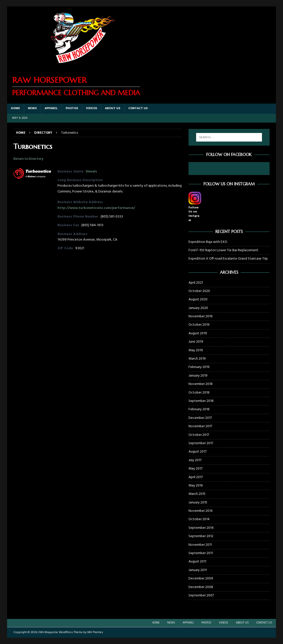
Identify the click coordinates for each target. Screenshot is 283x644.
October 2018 (199, 393)
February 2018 (199, 409)
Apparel (51, 108)
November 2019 (201, 316)
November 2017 (200, 426)
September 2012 (201, 536)
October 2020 (199, 291)
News (32, 108)
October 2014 (199, 519)
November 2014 (201, 511)
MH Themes (95, 632)
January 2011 (198, 570)
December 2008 (201, 587)
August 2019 (198, 333)
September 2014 (201, 528)
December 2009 (201, 579)
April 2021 (196, 283)
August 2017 (197, 452)
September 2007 (201, 596)
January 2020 (198, 308)
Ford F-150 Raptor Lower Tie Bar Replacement (223, 250)
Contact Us (138, 108)
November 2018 (201, 384)
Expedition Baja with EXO (208, 242)
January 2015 (198, 503)
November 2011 (200, 545)
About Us (113, 108)
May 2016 (196, 486)
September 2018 (201, 401)
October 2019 (199, 325)
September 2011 (201, 553)
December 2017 (200, 418)
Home (15, 108)
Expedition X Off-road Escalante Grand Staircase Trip (228, 259)
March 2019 (197, 359)
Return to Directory (28, 159)
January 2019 (198, 376)
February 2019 (199, 367)
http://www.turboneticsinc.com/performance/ (96, 208)
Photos (72, 108)
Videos (91, 108)
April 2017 (196, 477)
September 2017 (201, 443)
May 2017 (195, 469)
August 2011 (197, 562)
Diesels (91, 172)
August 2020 (198, 299)
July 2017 (195, 460)
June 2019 (196, 342)
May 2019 (196, 350)
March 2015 (197, 494)
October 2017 (199, 435)
